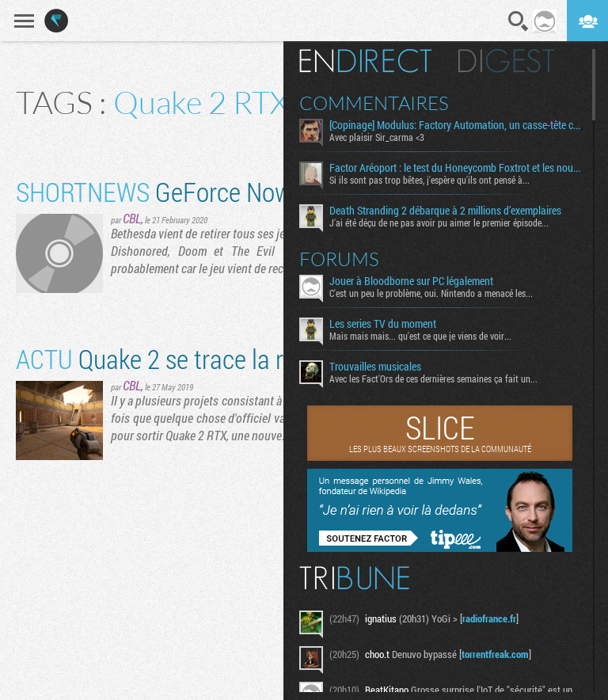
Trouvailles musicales (375, 367)
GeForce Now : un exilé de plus (239, 191)
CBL (132, 218)
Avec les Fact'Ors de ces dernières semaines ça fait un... (433, 379)
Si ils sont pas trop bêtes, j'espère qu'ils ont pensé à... (429, 180)
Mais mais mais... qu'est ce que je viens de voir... (420, 336)
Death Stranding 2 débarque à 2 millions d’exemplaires (445, 211)
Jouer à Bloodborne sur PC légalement (411, 281)
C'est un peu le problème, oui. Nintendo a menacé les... (431, 293)
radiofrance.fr (489, 618)
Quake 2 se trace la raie (165, 358)
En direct (365, 61)
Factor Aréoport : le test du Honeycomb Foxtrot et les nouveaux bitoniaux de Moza (455, 168)
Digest (506, 61)
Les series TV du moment (383, 324)
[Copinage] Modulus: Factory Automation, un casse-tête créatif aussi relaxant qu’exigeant (455, 125)
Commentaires (374, 103)
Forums (339, 259)
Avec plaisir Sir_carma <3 (377, 137)
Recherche (519, 21)
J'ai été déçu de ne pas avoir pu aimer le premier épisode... (439, 223)
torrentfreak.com (495, 654)
